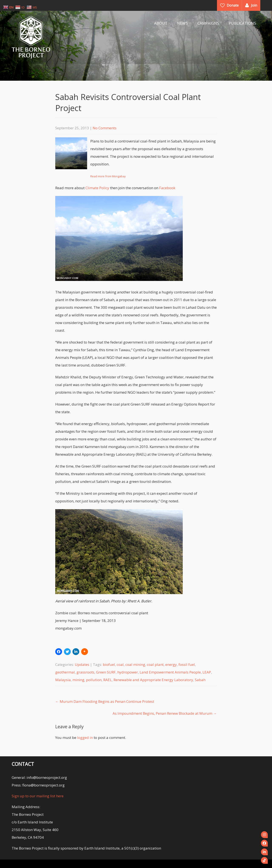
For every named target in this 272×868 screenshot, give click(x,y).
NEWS (182, 23)
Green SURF (106, 672)
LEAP (207, 672)
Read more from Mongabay (108, 176)
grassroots (85, 672)
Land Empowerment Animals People (170, 672)
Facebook (167, 188)
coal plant (155, 664)
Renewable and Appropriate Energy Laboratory (153, 680)
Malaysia (63, 680)
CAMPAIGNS (208, 23)
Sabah (200, 680)
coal (120, 664)
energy (171, 664)
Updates (82, 664)
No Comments (105, 128)
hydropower (128, 672)
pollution (94, 680)
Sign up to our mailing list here (38, 796)
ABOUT (161, 23)
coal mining (135, 664)
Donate (233, 5)
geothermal (65, 672)
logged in (85, 738)
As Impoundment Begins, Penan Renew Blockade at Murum (165, 713)
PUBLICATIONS (242, 23)
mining (78, 680)
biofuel (109, 664)
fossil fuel (187, 664)
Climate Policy (97, 188)
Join (254, 5)
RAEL (108, 680)
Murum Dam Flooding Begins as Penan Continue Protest (105, 701)
